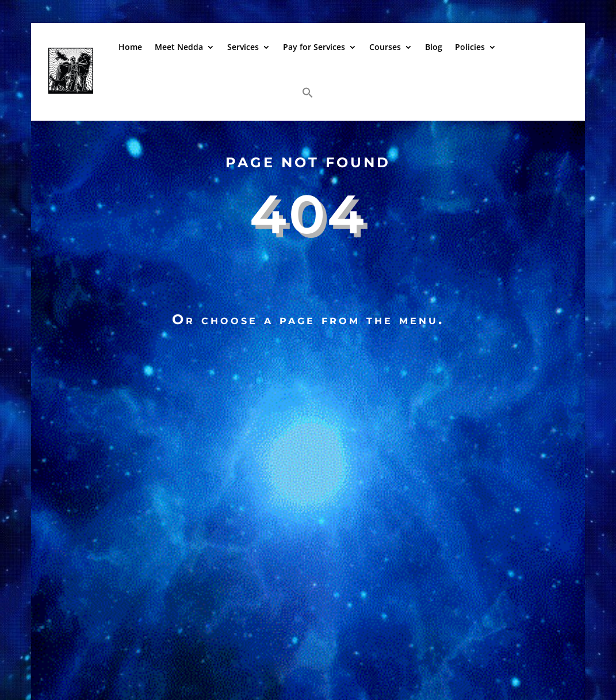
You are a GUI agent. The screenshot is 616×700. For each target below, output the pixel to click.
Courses (385, 47)
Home (130, 47)
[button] (308, 93)
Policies (470, 47)
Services (243, 47)
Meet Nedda (179, 47)
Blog (434, 47)
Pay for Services (314, 47)
